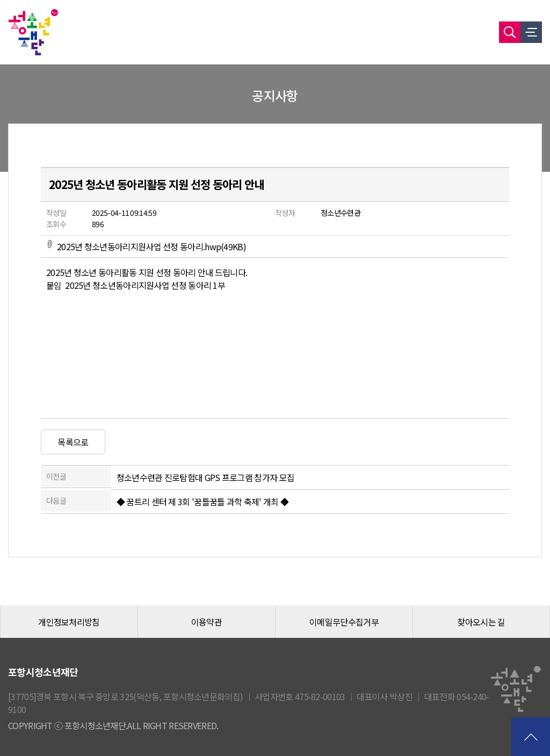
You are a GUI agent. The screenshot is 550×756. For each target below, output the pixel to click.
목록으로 (73, 442)
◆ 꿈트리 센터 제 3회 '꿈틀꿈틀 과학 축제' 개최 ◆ (202, 501)
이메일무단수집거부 (344, 622)
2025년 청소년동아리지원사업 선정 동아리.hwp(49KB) (146, 246)
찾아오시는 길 (481, 622)
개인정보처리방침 (69, 622)
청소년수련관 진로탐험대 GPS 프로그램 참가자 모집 (205, 477)
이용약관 (207, 622)
